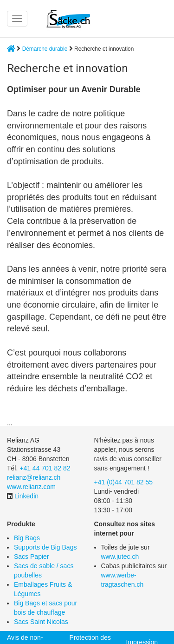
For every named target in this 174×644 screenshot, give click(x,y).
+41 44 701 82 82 (45, 468)
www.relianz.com (31, 487)
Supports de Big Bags (45, 547)
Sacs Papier (31, 557)
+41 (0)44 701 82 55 (124, 482)
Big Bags (27, 538)
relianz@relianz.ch (34, 477)
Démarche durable (45, 49)
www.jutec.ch (120, 557)
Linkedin (26, 496)
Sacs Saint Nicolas (41, 622)
